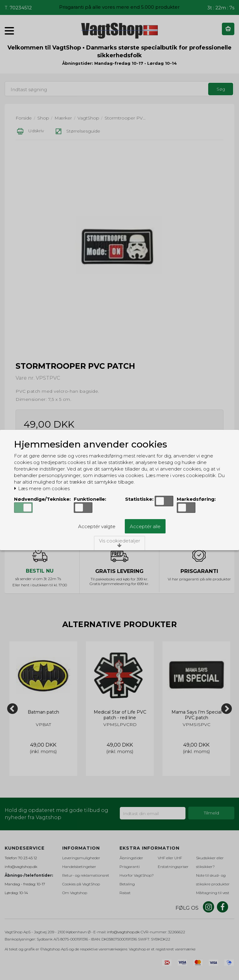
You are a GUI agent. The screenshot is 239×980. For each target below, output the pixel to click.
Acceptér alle (145, 526)
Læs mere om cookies (42, 489)
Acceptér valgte (97, 526)
